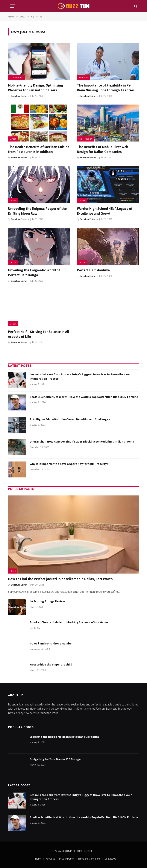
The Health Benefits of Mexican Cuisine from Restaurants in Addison (39, 149)
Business (83, 77)
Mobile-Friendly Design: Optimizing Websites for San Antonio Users (36, 88)
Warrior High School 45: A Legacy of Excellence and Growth (105, 211)
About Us (50, 859)
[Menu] (12, 6)
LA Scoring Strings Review (47, 601)
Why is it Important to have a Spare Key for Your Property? (69, 464)
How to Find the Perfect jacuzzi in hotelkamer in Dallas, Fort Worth (60, 579)
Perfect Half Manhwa (93, 270)
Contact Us (110, 859)
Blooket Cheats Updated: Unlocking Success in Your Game (69, 622)
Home (13, 571)
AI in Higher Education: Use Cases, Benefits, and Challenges (70, 419)
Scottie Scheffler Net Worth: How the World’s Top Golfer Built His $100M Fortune (84, 397)
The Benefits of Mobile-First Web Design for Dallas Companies (103, 149)
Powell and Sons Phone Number (51, 643)
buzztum (68, 851)
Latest (13, 139)
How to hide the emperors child (51, 664)
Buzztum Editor (19, 96)
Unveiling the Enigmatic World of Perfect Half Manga (34, 273)
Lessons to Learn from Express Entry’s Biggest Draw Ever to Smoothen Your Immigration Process (81, 376)
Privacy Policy (66, 859)
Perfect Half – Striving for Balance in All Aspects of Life (38, 334)
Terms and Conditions (89, 859)
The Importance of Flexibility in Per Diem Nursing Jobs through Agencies (106, 88)
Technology (17, 77)
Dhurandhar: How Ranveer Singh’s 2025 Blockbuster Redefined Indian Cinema (82, 442)
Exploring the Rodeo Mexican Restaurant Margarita (64, 737)
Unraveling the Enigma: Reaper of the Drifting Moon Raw (37, 211)
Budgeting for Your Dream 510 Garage (55, 759)
